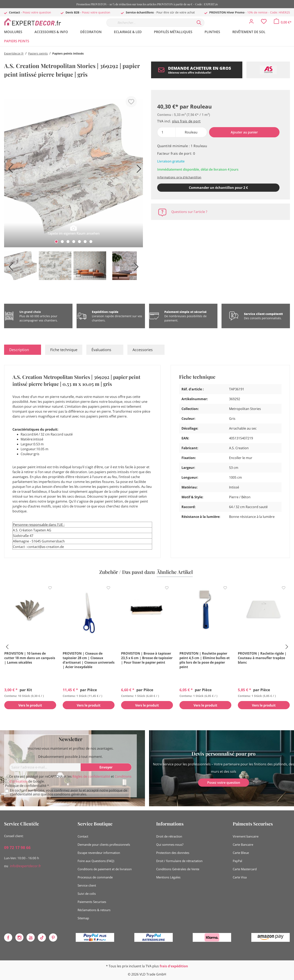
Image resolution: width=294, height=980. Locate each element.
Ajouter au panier (244, 132)
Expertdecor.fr (14, 53)
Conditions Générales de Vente (178, 869)
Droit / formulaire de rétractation (179, 861)
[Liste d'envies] (264, 22)
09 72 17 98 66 (17, 848)
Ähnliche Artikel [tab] (175, 572)
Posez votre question (37, 12)
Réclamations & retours (94, 910)
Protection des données (173, 853)
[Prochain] (138, 170)
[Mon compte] (251, 22)
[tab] (23, 350)
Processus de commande (95, 877)
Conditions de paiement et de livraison (105, 869)
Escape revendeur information (99, 853)
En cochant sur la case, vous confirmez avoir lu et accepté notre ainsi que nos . (69, 792)
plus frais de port (186, 121)
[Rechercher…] (150, 23)
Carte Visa (240, 877)
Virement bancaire (246, 836)
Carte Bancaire (243, 844)
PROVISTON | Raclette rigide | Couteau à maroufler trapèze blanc (262, 658)
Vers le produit (30, 705)
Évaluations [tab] (101, 350)
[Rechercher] (199, 23)
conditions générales (70, 794)
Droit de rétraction (169, 836)
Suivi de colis (87, 894)
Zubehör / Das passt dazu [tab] (127, 572)
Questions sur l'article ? (189, 212)
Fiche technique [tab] (64, 350)
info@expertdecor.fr (26, 866)
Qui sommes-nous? (170, 844)
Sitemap (83, 918)
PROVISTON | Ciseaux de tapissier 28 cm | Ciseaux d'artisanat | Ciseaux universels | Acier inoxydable (89, 660)
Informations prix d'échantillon (179, 177)
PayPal (237, 861)
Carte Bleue (241, 853)
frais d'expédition (174, 966)
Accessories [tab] (143, 350)
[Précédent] (9, 170)
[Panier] (283, 22)
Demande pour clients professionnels (104, 844)
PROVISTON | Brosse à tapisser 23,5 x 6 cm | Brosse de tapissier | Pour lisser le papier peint (147, 658)
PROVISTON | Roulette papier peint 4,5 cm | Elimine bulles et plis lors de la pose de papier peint (205, 660)
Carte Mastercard (245, 869)
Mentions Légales (168, 877)
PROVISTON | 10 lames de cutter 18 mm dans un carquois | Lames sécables (30, 658)
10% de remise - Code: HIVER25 (269, 12)
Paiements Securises (92, 902)
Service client (87, 885)
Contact (83, 836)
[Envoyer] (106, 767)
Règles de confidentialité (91, 776)
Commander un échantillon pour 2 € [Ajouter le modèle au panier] (218, 188)
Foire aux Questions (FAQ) (96, 861)
